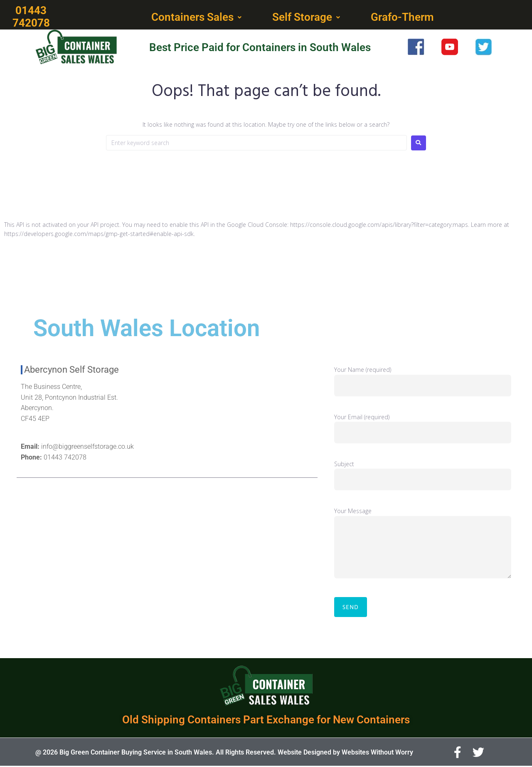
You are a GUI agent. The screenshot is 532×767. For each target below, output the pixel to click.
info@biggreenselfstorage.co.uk (87, 447)
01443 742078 (65, 458)
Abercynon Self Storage (71, 370)
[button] (197, 18)
